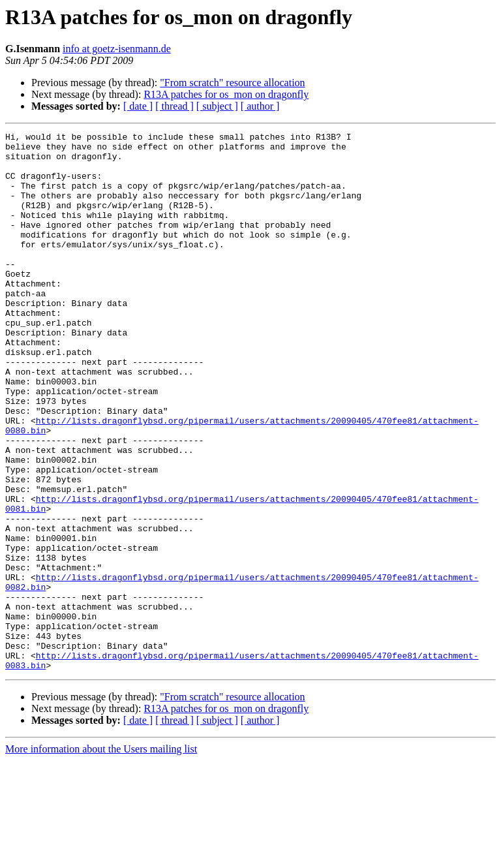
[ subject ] (217, 106)
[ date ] (138, 106)
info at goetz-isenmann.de (117, 49)
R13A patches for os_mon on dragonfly (226, 94)
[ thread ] (175, 106)
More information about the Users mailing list (101, 857)
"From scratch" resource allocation (232, 83)
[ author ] (260, 106)
